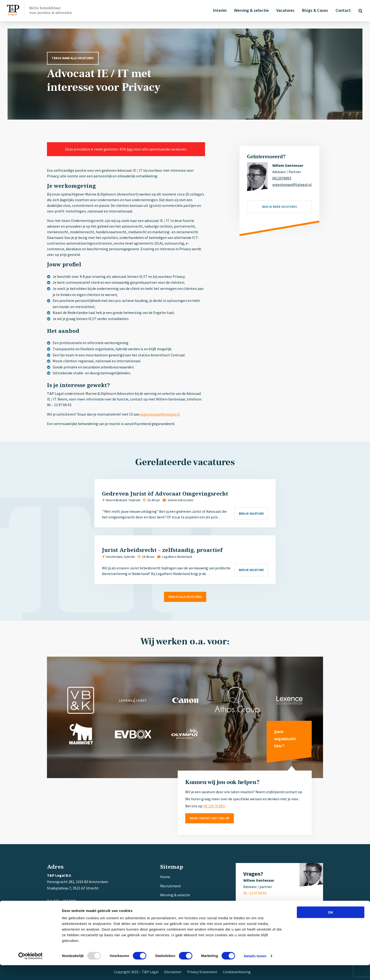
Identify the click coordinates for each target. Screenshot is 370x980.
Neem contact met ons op (210, 818)
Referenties (170, 913)
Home (165, 877)
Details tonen (255, 971)
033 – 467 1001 (65, 901)
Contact (342, 10)
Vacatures (284, 10)
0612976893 (282, 178)
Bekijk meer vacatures (280, 207)
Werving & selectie (250, 10)
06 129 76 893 (214, 806)
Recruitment (171, 886)
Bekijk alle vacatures (185, 597)
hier (130, 149)
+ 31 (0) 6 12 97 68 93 (75, 907)
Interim (219, 10)
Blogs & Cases (314, 10)
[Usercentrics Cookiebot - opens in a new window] (31, 971)
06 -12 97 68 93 (255, 893)
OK (331, 927)
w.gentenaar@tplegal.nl (160, 414)
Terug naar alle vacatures (73, 58)
